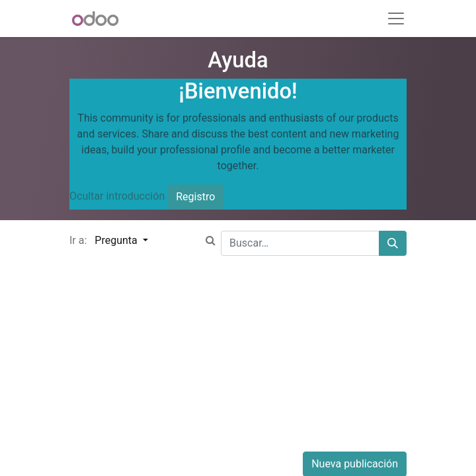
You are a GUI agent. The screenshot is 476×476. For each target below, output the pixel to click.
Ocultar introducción (117, 196)
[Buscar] (393, 243)
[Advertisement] (238, 359)
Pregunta (117, 240)
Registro (195, 197)
